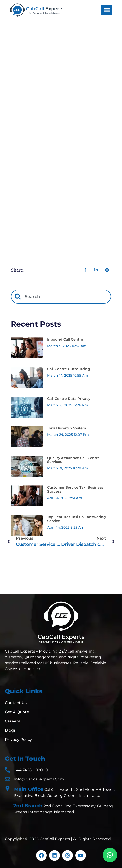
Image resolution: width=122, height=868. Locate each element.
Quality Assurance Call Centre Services (73, 460)
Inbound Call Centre (65, 339)
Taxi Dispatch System (67, 428)
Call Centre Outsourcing (69, 369)
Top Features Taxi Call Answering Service (76, 519)
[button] (107, 10)
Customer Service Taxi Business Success (75, 489)
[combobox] (61, 297)
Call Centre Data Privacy (69, 399)
